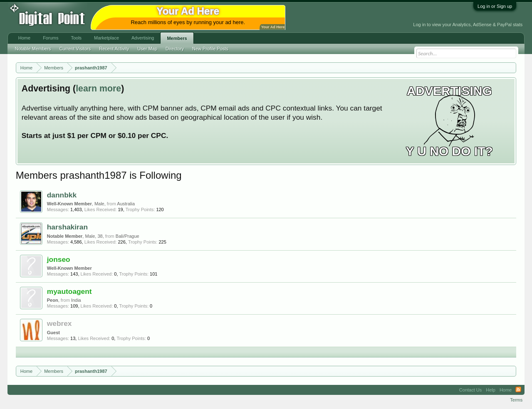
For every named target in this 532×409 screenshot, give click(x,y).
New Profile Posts (210, 49)
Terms (516, 400)
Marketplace (106, 38)
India (76, 300)
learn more (98, 89)
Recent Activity (114, 49)
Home (24, 38)
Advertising (143, 38)
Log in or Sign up (495, 6)
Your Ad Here (273, 27)
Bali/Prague (127, 236)
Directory (175, 49)
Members (177, 38)
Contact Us (470, 390)
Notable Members (33, 49)
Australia (126, 204)
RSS (518, 390)
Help (491, 390)
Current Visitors (75, 49)
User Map (147, 49)
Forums (51, 38)
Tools (76, 38)
